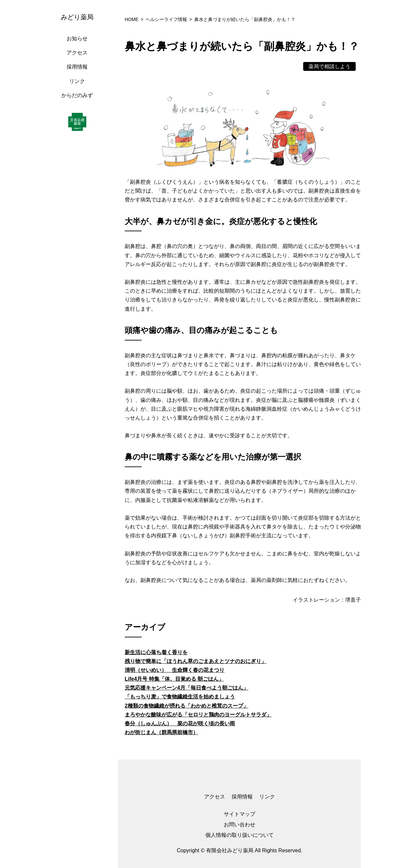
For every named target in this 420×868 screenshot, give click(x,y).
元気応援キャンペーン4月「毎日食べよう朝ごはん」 (187, 688)
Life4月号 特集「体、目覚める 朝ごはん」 (174, 679)
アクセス (77, 53)
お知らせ (77, 39)
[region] (79, 434)
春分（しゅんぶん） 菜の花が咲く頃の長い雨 (180, 723)
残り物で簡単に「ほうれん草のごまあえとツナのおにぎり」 (196, 661)
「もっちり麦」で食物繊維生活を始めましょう (180, 697)
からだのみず (77, 95)
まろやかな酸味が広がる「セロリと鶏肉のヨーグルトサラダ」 (198, 715)
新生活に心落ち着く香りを (156, 652)
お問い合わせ (240, 825)
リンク (77, 81)
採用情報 (77, 67)
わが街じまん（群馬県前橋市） (161, 732)
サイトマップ (240, 814)
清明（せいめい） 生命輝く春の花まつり (175, 670)
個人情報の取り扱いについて (240, 835)
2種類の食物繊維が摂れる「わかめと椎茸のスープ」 (187, 706)
